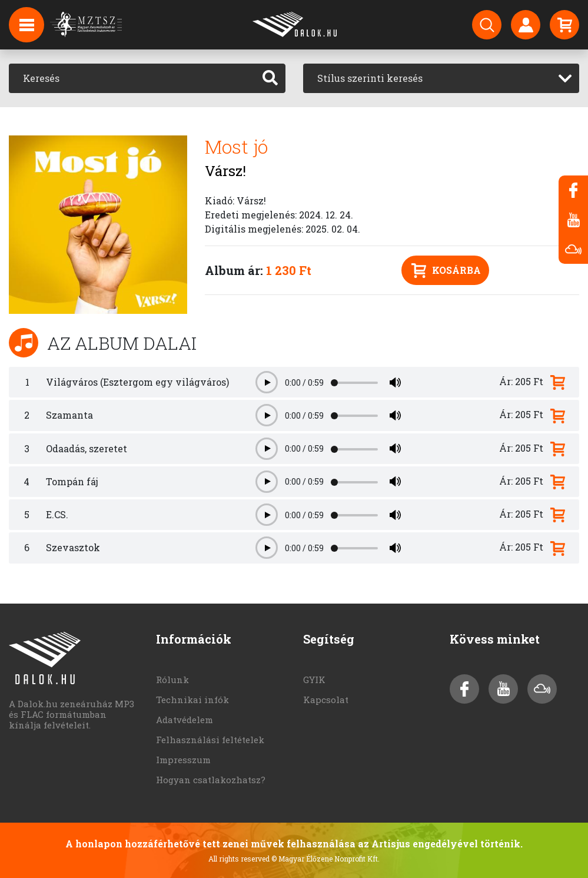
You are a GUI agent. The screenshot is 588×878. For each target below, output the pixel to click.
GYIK (314, 680)
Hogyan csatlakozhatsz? (211, 780)
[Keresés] (132, 78)
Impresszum (183, 760)
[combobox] (441, 78)
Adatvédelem (185, 720)
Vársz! (225, 171)
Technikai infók (192, 700)
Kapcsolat (326, 700)
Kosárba (446, 271)
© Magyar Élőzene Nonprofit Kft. (325, 859)
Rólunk (172, 680)
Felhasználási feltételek (210, 740)
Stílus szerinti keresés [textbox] (370, 78)
